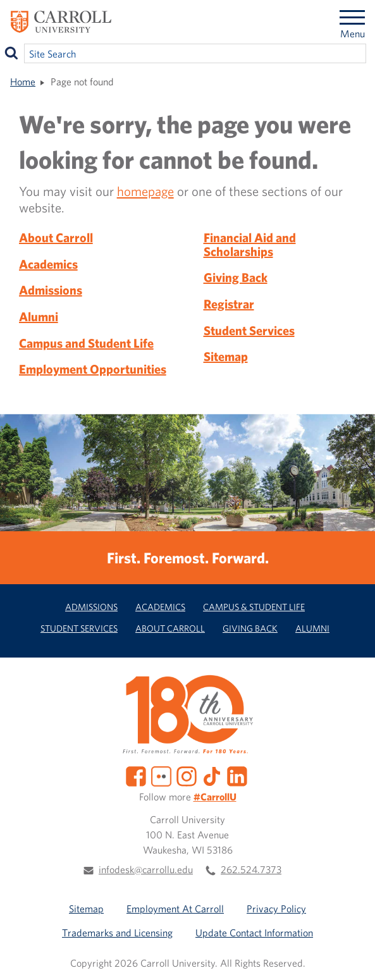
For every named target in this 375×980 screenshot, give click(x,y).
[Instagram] (187, 775)
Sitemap (226, 356)
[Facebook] (136, 775)
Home (23, 82)
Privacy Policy (276, 909)
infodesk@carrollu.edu (146, 869)
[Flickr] (161, 775)
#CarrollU (215, 797)
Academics (48, 264)
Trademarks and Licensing (117, 933)
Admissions (51, 290)
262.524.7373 (251, 869)
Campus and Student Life (86, 343)
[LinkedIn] (237, 775)
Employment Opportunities (93, 369)
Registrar (229, 304)
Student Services (249, 330)
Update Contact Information (254, 933)
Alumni (39, 316)
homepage (145, 191)
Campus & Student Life (254, 607)
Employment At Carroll (175, 909)
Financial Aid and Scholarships (250, 244)
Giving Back (236, 277)
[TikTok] (212, 775)
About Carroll (56, 237)
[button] (352, 957)
